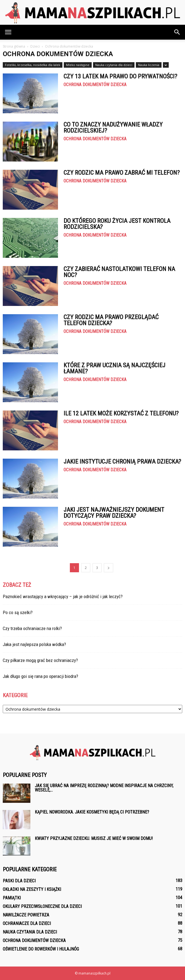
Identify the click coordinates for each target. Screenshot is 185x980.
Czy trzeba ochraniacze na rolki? (32, 628)
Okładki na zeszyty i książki (32, 889)
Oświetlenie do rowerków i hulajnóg (41, 949)
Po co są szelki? (18, 612)
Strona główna (14, 46)
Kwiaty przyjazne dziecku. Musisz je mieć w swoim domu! (94, 838)
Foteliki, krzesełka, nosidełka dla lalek (33, 65)
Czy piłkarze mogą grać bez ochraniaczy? (40, 660)
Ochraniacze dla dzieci (27, 923)
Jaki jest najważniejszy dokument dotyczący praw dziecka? (114, 513)
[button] (177, 32)
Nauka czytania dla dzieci (114, 65)
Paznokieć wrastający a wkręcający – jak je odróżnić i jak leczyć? (63, 596)
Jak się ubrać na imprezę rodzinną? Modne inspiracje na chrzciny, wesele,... (104, 788)
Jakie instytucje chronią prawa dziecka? (122, 462)
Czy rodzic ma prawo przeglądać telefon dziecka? (111, 320)
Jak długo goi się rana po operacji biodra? (40, 676)
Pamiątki (12, 898)
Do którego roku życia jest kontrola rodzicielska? (117, 224)
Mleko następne (78, 65)
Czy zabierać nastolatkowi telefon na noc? (119, 272)
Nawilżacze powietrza (26, 915)
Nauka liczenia (149, 65)
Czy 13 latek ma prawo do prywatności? (120, 76)
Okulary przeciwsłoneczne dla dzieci (42, 906)
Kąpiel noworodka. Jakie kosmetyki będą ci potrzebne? (92, 812)
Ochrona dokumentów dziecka (95, 85)
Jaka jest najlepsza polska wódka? (34, 644)
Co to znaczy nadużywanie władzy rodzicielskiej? (113, 128)
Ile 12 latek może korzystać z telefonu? (121, 413)
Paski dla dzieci (19, 881)
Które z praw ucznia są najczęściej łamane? (114, 368)
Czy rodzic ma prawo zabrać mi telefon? (122, 173)
